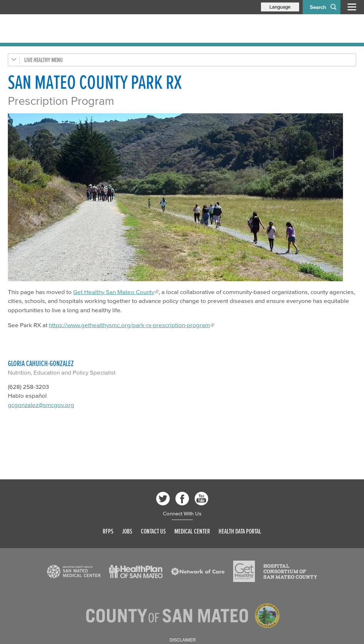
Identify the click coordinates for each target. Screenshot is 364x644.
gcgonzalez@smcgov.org (41, 405)
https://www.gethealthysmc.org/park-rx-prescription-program (129, 325)
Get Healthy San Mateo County (114, 292)
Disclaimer (183, 640)
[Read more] (182, 197)
